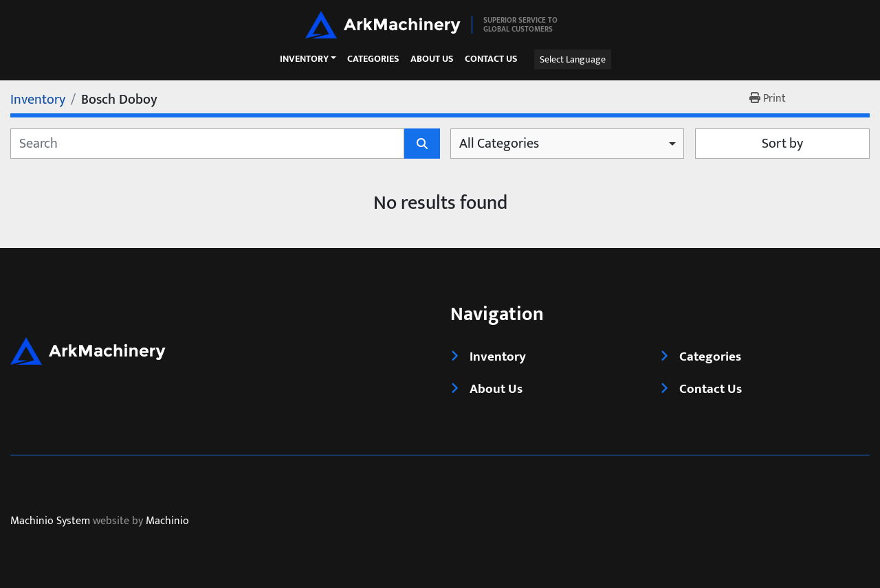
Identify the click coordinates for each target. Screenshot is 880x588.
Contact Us (491, 59)
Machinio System (50, 522)
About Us (432, 59)
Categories (373, 59)
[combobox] (567, 144)
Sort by (782, 144)
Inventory (304, 59)
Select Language (573, 59)
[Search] (207, 144)
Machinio (167, 522)
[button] (308, 59)
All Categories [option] (499, 144)
